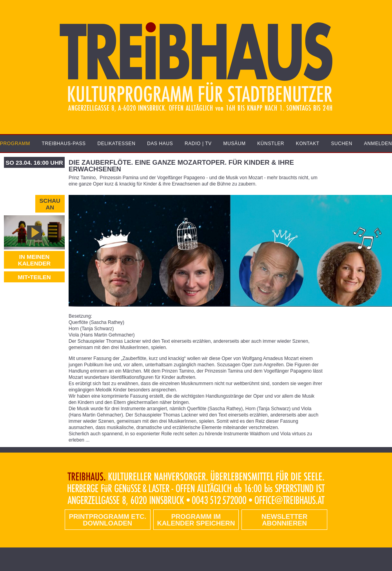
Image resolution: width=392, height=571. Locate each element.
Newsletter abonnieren (284, 520)
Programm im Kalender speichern (196, 520)
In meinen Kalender (34, 260)
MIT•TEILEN (34, 277)
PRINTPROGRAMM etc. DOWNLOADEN (108, 520)
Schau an (50, 204)
